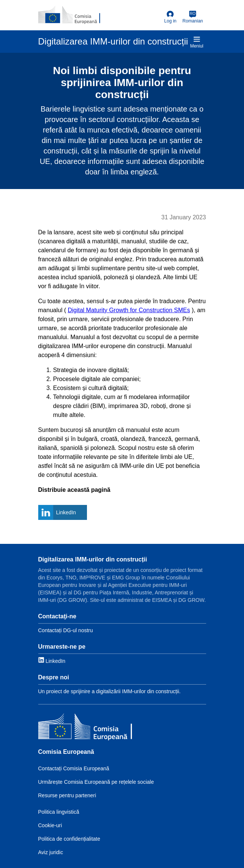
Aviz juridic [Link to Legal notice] (51, 852)
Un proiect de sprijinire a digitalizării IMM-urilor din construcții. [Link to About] (109, 691)
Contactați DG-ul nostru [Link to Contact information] (66, 630)
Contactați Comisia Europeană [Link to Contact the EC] (74, 768)
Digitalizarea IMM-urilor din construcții (93, 559)
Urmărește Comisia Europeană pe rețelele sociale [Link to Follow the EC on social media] (96, 782)
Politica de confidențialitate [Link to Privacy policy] (69, 839)
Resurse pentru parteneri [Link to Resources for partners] (67, 795)
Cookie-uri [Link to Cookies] (50, 825)
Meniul (197, 42)
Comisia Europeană (66, 752)
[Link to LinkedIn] (52, 660)
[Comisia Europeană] (85, 728)
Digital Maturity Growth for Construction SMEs (129, 310)
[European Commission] (69, 15)
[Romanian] (193, 17)
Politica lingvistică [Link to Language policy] (59, 812)
